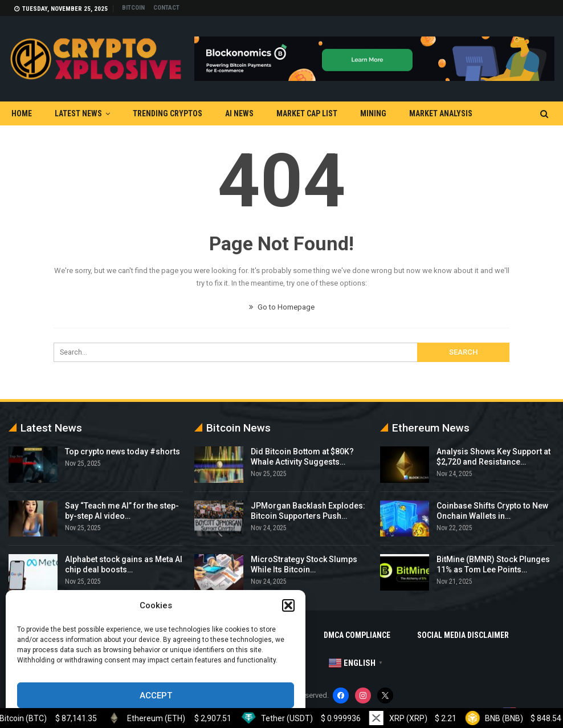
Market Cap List (307, 113)
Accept (156, 696)
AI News (239, 113)
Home (22, 113)
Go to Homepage (282, 307)
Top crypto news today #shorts (123, 452)
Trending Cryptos (168, 113)
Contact (166, 8)
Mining (373, 113)
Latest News (78, 113)
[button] (288, 605)
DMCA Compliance (357, 635)
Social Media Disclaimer (463, 635)
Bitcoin (133, 8)
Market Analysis (441, 113)
